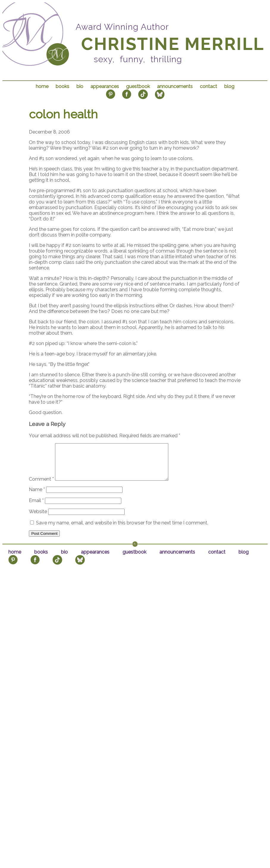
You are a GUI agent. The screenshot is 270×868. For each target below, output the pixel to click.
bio (80, 86)
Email (36, 508)
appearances (105, 86)
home (42, 86)
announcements (175, 86)
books (62, 86)
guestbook (138, 86)
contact (208, 86)
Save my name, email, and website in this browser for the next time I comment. (122, 530)
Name (37, 497)
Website (38, 519)
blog (229, 86)
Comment (41, 486)
